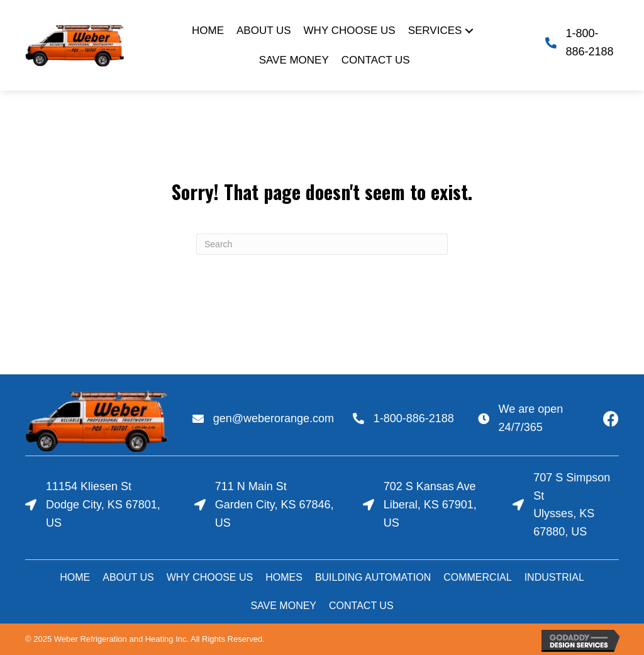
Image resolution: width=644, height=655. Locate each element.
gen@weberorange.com (274, 418)
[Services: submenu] (469, 31)
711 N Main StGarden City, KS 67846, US (275, 505)
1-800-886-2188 (414, 418)
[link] (208, 31)
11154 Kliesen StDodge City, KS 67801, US (103, 505)
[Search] (322, 244)
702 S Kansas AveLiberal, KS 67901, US (430, 505)
